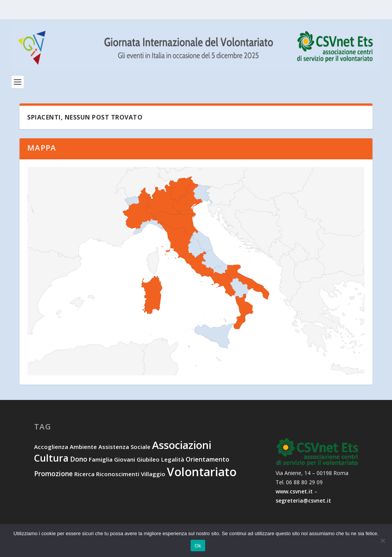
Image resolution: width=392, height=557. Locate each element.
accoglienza (51, 447)
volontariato (202, 472)
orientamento (207, 460)
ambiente (83, 447)
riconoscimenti (118, 474)
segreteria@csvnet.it (303, 501)
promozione (53, 474)
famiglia (101, 460)
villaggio (153, 474)
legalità (173, 460)
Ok (198, 546)
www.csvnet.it (294, 492)
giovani (125, 460)
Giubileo (148, 460)
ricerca (84, 474)
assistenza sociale (124, 447)
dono (79, 459)
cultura (51, 458)
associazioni (182, 446)
